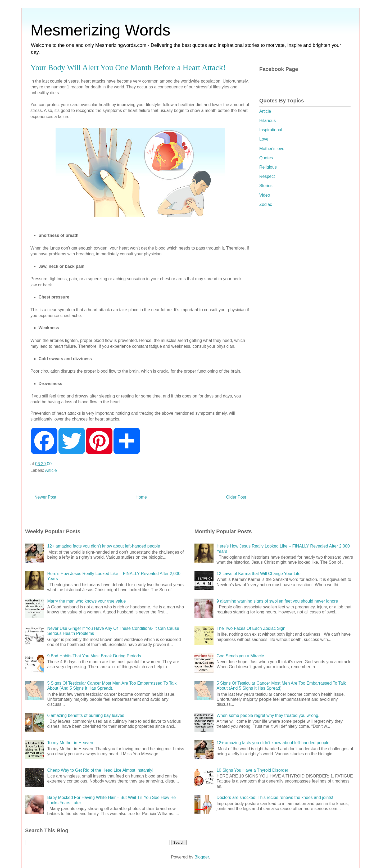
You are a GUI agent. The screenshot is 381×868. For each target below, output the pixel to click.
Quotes (266, 158)
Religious (268, 167)
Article (51, 470)
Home (141, 497)
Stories (266, 186)
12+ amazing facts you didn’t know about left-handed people (104, 546)
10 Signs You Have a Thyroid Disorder (252, 770)
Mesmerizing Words (100, 30)
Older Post (236, 497)
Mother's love (272, 149)
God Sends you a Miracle (240, 656)
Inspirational (271, 130)
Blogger (202, 857)
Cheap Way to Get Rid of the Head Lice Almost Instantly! (100, 770)
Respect (267, 176)
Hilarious (267, 121)
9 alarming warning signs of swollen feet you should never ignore (277, 601)
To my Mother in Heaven (70, 743)
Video (265, 195)
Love (264, 139)
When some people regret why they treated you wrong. (268, 715)
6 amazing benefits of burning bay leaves (86, 715)
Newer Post (45, 497)
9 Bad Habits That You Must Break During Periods (94, 656)
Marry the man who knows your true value (86, 601)
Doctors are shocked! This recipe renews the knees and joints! (275, 797)
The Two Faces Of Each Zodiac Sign (251, 628)
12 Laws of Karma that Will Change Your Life (258, 574)
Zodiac (266, 204)
